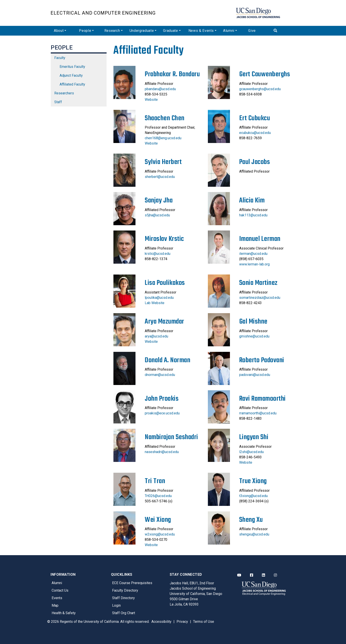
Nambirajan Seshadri (171, 437)
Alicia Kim (252, 201)
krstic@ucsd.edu (158, 254)
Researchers (64, 93)
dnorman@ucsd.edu (160, 375)
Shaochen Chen (165, 118)
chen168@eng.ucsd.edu (163, 138)
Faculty (60, 58)
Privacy (182, 622)
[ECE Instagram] (275, 575)
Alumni (229, 31)
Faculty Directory (125, 590)
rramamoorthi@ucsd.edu (258, 413)
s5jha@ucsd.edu (157, 215)
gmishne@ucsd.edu (254, 336)
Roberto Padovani (262, 360)
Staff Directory (123, 598)
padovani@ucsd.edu (255, 375)
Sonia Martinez (258, 283)
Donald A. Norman (167, 360)
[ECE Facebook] (252, 575)
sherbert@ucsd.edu (160, 177)
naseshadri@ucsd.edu (162, 452)
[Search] (283, 31)
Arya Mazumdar (165, 322)
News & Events (201, 31)
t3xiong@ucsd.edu (253, 496)
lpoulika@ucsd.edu (159, 298)
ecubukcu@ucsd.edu (255, 133)
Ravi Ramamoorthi (262, 399)
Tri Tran (155, 481)
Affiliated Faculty (72, 84)
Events (57, 598)
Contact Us (60, 590)
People (85, 31)
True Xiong (253, 481)
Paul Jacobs (255, 162)
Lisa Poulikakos (165, 283)
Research (112, 31)
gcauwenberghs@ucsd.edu (260, 89)
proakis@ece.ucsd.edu (162, 413)
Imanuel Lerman (260, 239)
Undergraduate (142, 31)
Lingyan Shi (254, 437)
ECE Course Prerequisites (132, 583)
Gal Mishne (253, 322)
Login (116, 605)
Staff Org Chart (124, 613)
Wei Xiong (158, 520)
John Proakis (162, 399)
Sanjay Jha (159, 201)
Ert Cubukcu (255, 118)
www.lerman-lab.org (254, 264)
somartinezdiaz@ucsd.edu (260, 298)
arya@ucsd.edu (156, 336)
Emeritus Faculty (72, 67)
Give (252, 31)
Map (55, 605)
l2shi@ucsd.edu (251, 452)
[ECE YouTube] (239, 575)
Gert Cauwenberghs (265, 74)
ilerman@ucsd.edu (253, 254)
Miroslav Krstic (164, 239)
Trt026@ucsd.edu (158, 496)
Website (151, 100)
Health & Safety (64, 613)
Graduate (170, 31)
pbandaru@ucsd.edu (160, 89)
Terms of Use (204, 622)
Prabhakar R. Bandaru (172, 74)
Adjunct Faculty (71, 75)
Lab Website (155, 303)
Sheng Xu (251, 520)
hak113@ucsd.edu (253, 215)
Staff (58, 102)
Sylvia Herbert (163, 162)
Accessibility (161, 622)
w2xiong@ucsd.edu (160, 534)
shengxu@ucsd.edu (254, 534)
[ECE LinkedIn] (263, 575)
